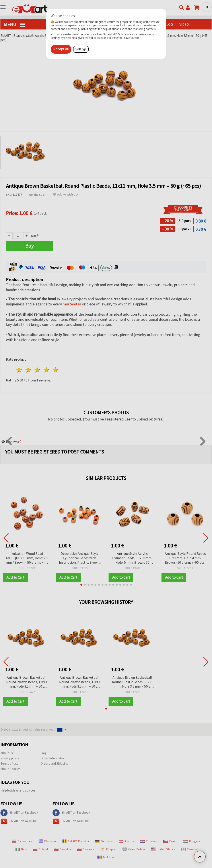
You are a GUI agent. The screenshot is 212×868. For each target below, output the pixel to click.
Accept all (61, 49)
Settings (81, 49)
